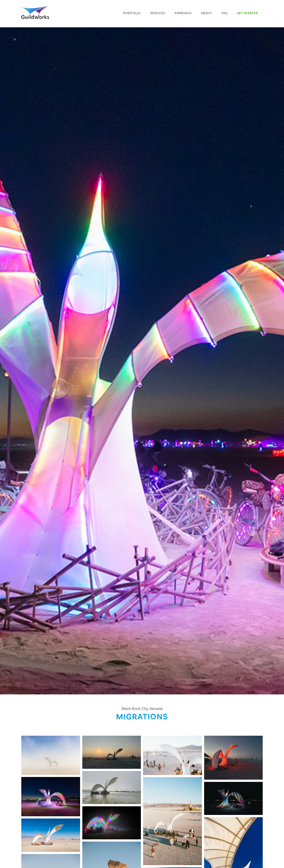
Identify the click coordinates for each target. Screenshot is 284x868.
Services (158, 13)
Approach (183, 13)
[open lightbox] (51, 755)
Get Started (248, 13)
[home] (35, 12)
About (207, 13)
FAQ (225, 13)
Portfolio (132, 13)
